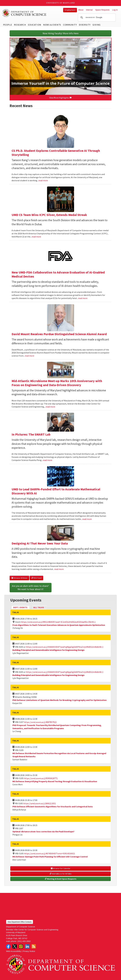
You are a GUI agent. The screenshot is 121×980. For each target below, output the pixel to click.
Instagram (21, 946)
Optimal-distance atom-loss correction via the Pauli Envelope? (43, 831)
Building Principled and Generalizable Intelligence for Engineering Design (48, 650)
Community (70, 25)
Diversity (85, 25)
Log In (115, 10)
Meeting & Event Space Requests (61, 879)
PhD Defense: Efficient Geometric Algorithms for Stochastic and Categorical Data (53, 806)
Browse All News (19, 578)
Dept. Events (21, 607)
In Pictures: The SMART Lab (31, 434)
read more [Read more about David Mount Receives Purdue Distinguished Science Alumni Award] (29, 356)
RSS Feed (36, 578)
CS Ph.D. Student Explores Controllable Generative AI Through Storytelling (56, 153)
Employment (70, 10)
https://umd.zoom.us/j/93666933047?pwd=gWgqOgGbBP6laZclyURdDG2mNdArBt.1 (65, 647)
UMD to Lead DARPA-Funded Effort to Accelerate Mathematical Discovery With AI (56, 491)
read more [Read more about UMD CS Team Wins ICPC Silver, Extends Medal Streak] (36, 237)
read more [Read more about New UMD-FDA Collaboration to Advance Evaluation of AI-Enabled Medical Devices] (83, 298)
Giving (97, 25)
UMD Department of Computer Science (24, 13)
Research (20, 25)
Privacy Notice (29, 951)
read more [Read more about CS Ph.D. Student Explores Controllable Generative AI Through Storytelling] (43, 180)
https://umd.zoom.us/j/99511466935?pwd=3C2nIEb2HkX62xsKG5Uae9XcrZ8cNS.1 (58, 622)
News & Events (52, 25)
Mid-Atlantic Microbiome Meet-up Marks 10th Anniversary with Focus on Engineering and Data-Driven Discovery (57, 383)
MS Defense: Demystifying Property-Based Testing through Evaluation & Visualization (55, 781)
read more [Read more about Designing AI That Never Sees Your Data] (59, 569)
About (81, 10)
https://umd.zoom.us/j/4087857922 (40, 722)
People (8, 25)
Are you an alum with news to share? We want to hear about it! (31, 588)
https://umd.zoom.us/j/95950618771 (41, 778)
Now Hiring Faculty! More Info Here (60, 33)
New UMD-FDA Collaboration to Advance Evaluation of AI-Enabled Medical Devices (58, 274)
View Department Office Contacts (20, 922)
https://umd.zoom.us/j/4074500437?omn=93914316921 (49, 853)
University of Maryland (60, 3)
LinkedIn (27, 946)
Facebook (8, 946)
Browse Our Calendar (61, 868)
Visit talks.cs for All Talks (61, 874)
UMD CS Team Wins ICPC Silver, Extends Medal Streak (49, 215)
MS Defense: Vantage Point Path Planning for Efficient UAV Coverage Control (50, 857)
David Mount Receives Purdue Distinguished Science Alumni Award (59, 334)
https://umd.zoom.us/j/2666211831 (40, 803)
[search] (96, 18)
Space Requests (102, 10)
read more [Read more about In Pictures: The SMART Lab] (47, 460)
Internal (89, 10)
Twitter (15, 946)
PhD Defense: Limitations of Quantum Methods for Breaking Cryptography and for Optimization (59, 700)
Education (35, 25)
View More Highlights (61, 98)
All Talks (39, 607)
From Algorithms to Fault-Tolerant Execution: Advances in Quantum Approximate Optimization (59, 625)
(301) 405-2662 (24, 941)
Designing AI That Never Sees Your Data (40, 543)
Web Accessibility (14, 951)
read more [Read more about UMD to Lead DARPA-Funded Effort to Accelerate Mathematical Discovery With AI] (87, 519)
